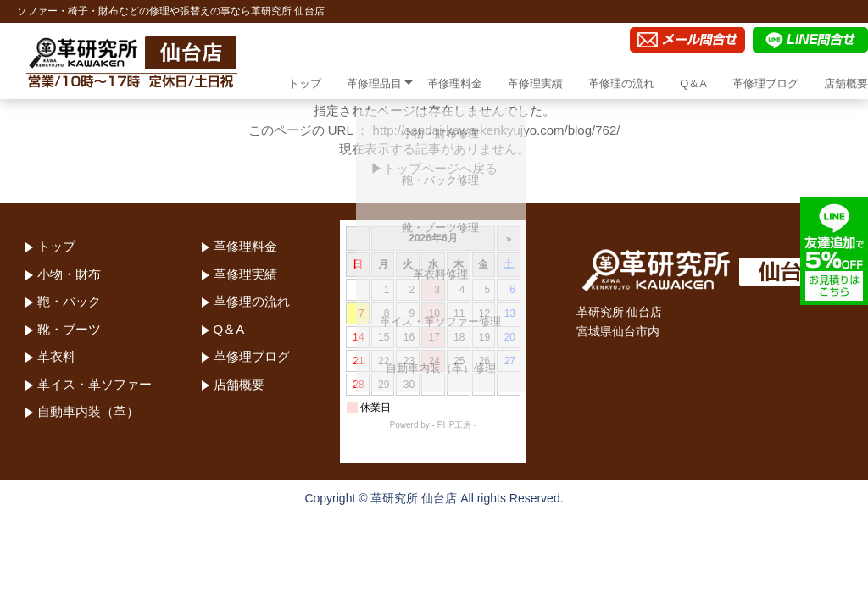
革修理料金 (455, 83)
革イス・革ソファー (95, 384)
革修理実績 (535, 83)
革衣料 (56, 356)
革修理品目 (374, 83)
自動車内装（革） (88, 411)
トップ (305, 83)
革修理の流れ (621, 83)
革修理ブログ (765, 83)
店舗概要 (846, 83)
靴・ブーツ (69, 329)
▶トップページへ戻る (434, 168)
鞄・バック (69, 301)
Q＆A (693, 83)
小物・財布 (69, 274)
